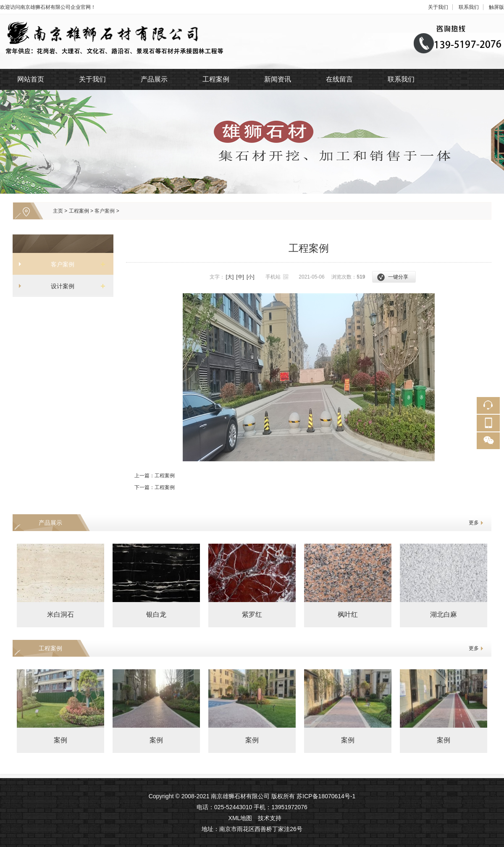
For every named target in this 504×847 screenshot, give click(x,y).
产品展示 (154, 79)
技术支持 (270, 818)
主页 (58, 211)
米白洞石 (60, 614)
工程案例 (216, 79)
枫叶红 (348, 614)
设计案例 (60, 286)
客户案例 (105, 211)
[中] (240, 277)
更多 (474, 523)
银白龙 (156, 614)
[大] (230, 277)
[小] (251, 277)
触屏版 (496, 7)
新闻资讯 (278, 79)
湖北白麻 (444, 614)
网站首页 (31, 79)
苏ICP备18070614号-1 (326, 796)
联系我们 (469, 7)
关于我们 (438, 7)
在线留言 (339, 79)
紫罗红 (252, 614)
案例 (60, 740)
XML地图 (240, 818)
